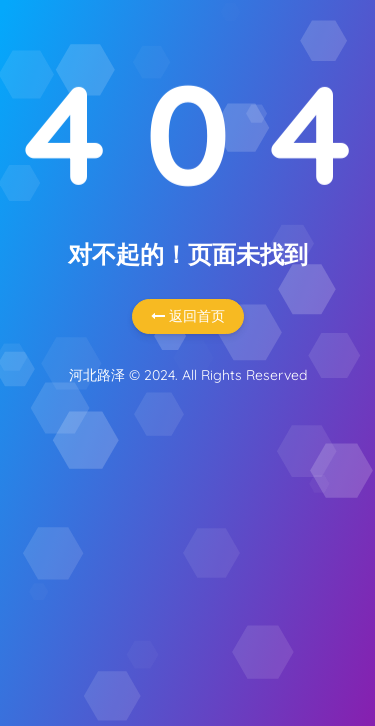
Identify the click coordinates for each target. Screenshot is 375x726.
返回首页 (188, 316)
